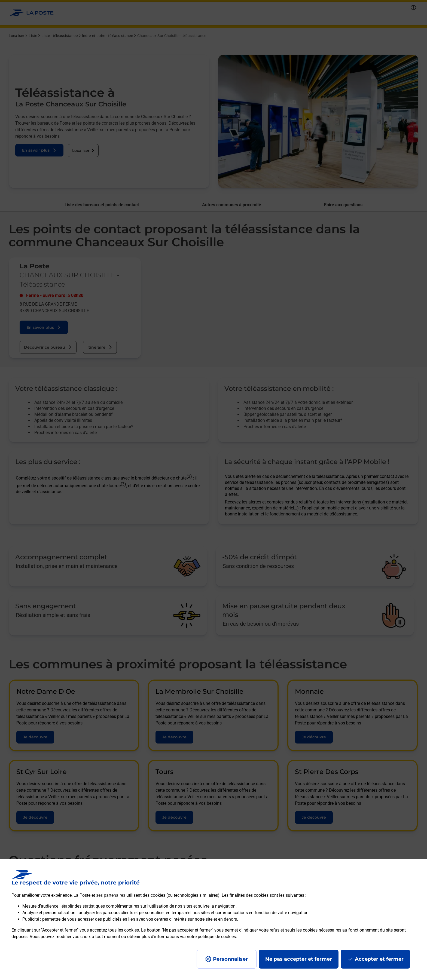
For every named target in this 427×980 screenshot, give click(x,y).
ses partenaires (111, 895)
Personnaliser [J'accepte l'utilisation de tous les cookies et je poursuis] (230, 959)
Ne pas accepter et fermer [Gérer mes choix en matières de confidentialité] (299, 959)
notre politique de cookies (211, 937)
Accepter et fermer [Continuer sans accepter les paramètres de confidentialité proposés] (379, 959)
